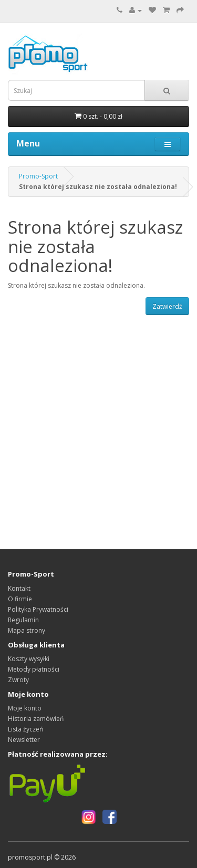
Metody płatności (34, 669)
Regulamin (23, 620)
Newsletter (24, 740)
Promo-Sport (38, 176)
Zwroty (18, 680)
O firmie (20, 599)
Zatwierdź (167, 306)
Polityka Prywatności (38, 609)
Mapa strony (27, 630)
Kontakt (19, 588)
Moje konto (25, 708)
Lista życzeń (25, 729)
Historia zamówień (36, 719)
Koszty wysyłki (29, 659)
